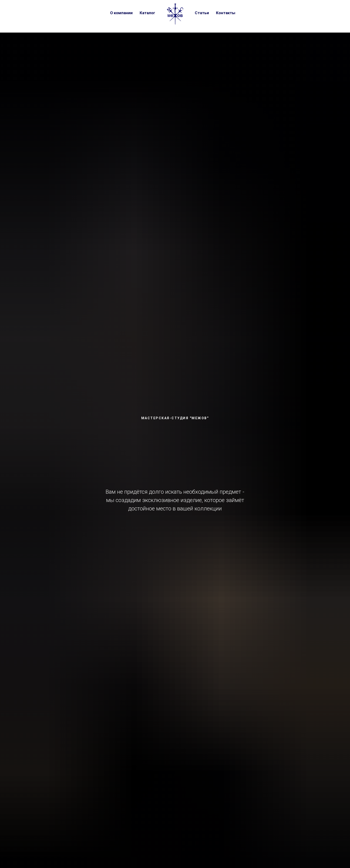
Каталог (147, 13)
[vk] (247, 13)
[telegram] (256, 13)
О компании (121, 13)
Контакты (226, 13)
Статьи (202, 13)
